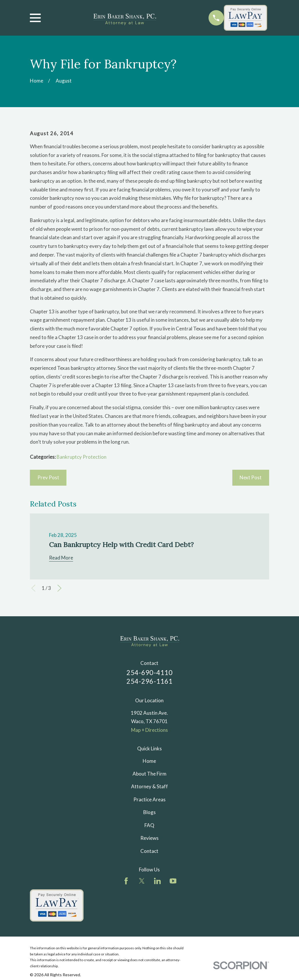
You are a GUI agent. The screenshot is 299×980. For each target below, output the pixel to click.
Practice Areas (149, 799)
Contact (149, 851)
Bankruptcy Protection (81, 457)
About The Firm (149, 774)
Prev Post (48, 477)
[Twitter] (142, 881)
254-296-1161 (150, 681)
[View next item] (59, 588)
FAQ (149, 825)
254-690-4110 (150, 673)
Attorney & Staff (149, 786)
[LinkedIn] (157, 881)
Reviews (149, 838)
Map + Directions (149, 730)
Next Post (251, 477)
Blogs (149, 812)
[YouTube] (173, 881)
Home (149, 761)
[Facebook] (126, 881)
